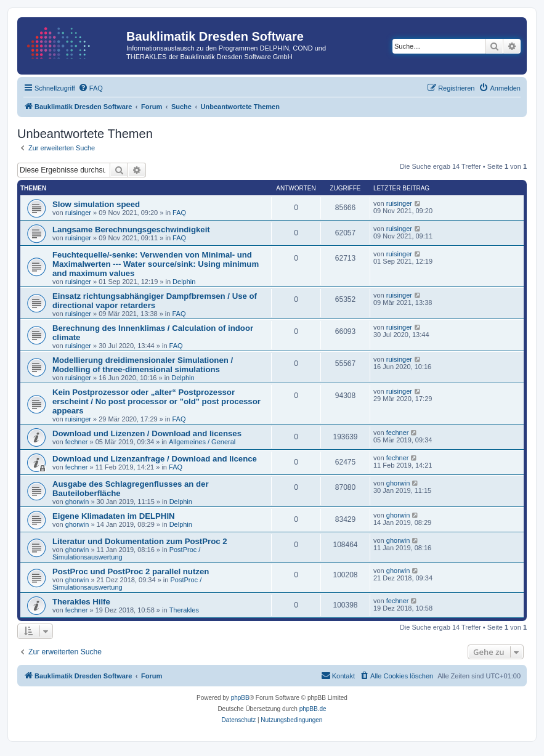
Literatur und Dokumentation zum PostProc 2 (140, 541)
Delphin (184, 282)
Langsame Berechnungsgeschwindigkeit (131, 230)
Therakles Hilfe (81, 602)
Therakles (184, 610)
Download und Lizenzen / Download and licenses (147, 433)
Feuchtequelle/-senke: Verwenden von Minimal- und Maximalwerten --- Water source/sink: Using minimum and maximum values (156, 264)
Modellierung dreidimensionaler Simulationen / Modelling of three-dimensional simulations (143, 365)
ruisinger (78, 213)
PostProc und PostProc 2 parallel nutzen (131, 571)
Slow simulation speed (96, 204)
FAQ (179, 213)
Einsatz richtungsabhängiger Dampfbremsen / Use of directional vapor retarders (155, 301)
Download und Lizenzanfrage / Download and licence (155, 459)
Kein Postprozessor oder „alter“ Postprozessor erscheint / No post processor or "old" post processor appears (156, 401)
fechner (77, 442)
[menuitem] (91, 88)
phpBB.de (313, 709)
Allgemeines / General (202, 442)
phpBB (240, 698)
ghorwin (77, 502)
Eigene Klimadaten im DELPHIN (114, 516)
